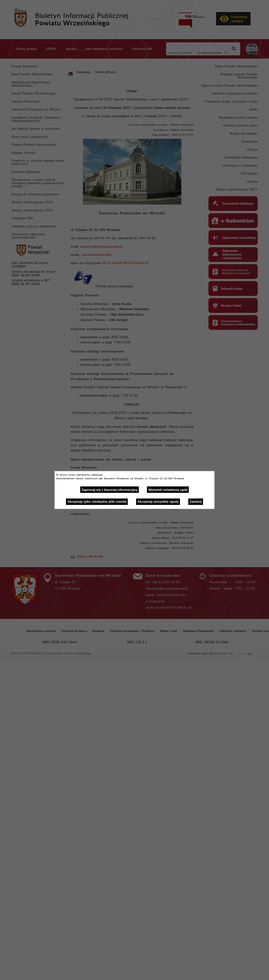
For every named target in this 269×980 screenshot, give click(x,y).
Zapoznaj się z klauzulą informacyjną (110, 490)
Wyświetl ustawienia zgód (168, 490)
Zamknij (196, 502)
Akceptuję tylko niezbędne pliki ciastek (97, 502)
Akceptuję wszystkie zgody (158, 502)
